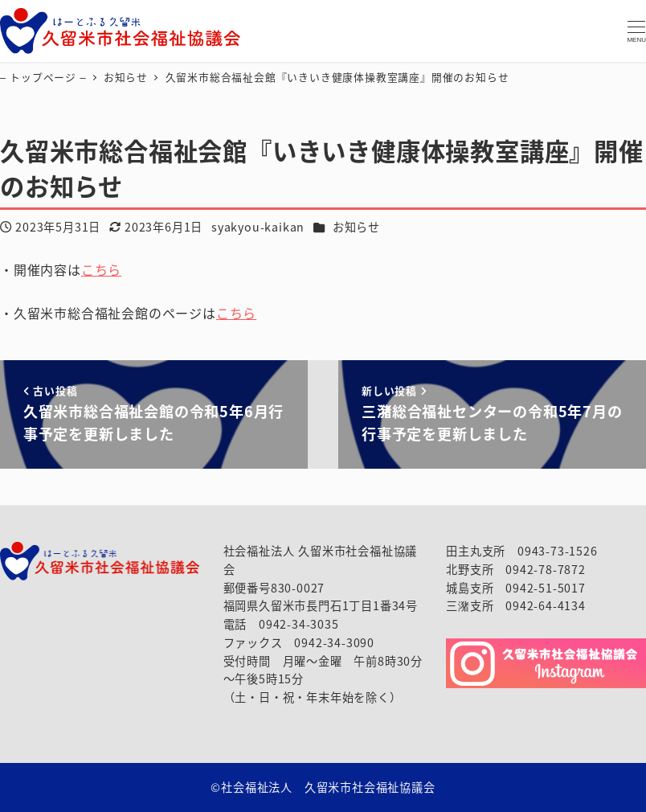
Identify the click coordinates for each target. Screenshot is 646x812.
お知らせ (356, 227)
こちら (101, 269)
